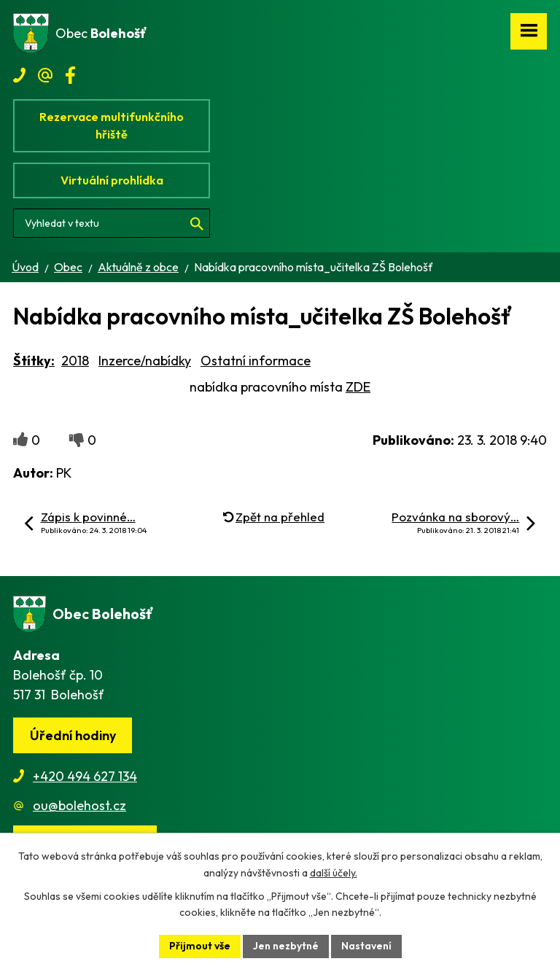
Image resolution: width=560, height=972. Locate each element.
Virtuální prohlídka (112, 180)
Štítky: (34, 361)
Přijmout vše (200, 946)
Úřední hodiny (73, 735)
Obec (68, 267)
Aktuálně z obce (138, 267)
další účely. (334, 873)
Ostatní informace (256, 361)
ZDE (358, 387)
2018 (75, 361)
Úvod (25, 267)
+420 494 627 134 (85, 776)
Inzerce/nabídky (145, 361)
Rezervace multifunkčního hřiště (112, 125)
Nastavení (366, 946)
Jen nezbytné (286, 946)
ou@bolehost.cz (79, 805)
